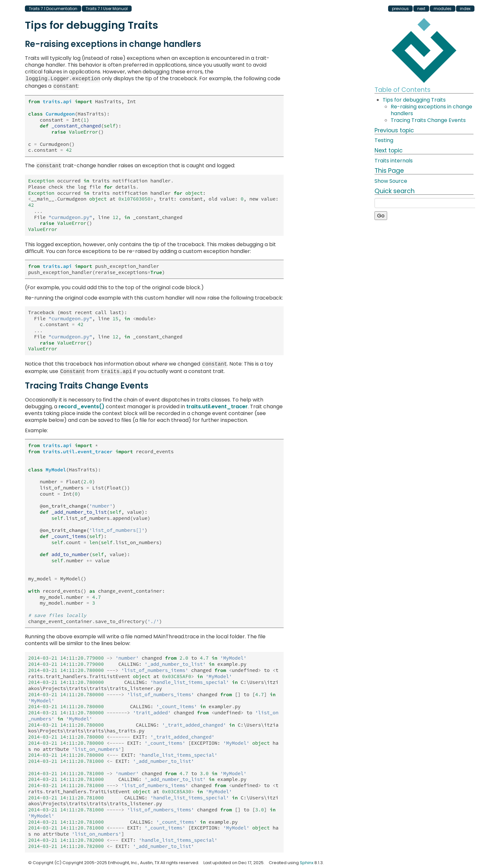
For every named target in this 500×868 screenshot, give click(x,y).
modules (443, 9)
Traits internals (394, 161)
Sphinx (307, 859)
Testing (384, 140)
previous (400, 9)
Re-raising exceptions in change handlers (431, 110)
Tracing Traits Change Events (428, 120)
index (465, 9)
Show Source (391, 181)
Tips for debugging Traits (414, 100)
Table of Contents (402, 90)
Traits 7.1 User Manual (107, 9)
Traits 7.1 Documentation (53, 9)
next (421, 9)
